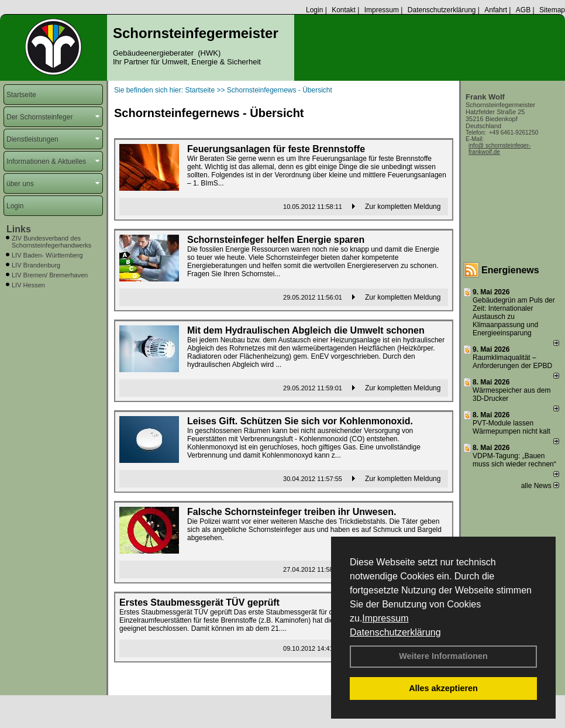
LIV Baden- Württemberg (47, 255)
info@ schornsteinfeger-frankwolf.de (499, 149)
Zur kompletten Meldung (403, 207)
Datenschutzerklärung (395, 632)
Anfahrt (496, 10)
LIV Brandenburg (36, 265)
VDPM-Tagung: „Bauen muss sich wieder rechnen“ (514, 460)
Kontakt (344, 10)
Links (19, 229)
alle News (540, 486)
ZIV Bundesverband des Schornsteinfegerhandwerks (51, 242)
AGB (523, 10)
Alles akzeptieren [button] (443, 688)
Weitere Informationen (443, 656)
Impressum (385, 618)
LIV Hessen (28, 285)
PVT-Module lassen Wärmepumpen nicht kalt (511, 427)
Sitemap (552, 10)
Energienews (510, 270)
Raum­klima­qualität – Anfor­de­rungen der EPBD (512, 362)
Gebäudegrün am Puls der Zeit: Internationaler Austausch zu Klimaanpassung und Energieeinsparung (514, 317)
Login (314, 10)
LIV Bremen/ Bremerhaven (50, 275)
